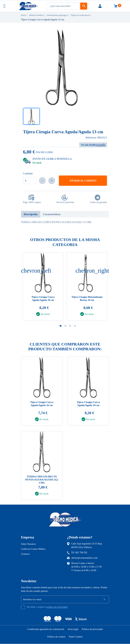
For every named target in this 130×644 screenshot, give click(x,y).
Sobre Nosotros (28, 544)
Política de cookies (56, 637)
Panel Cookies (76, 637)
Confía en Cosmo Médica (33, 549)
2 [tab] (65, 326)
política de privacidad (57, 607)
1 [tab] (61, 326)
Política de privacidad (92, 629)
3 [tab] (70, 326)
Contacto (25, 554)
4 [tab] (75, 326)
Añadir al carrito (83, 181)
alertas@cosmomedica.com (84, 558)
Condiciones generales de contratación (46, 629)
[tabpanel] (87, 287)
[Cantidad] (30, 181)
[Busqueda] (63, 6)
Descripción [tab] (31, 214)
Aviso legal (73, 629)
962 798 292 (81, 553)
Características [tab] (52, 214)
